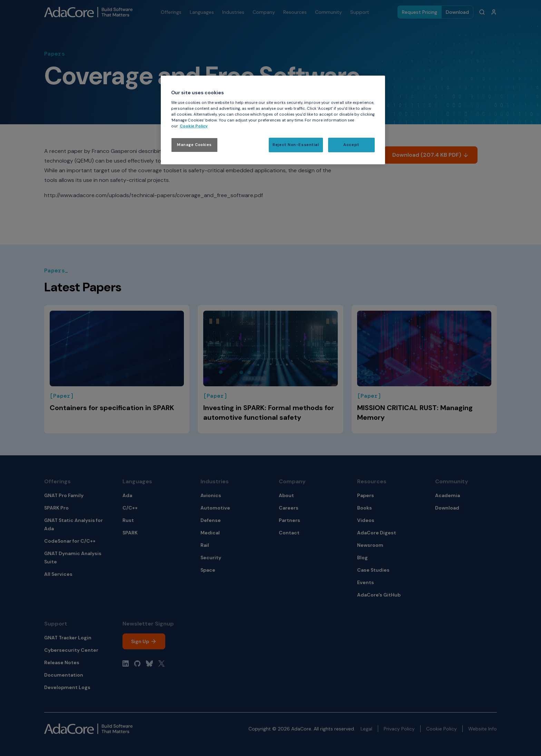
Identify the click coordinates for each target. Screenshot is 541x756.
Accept (351, 145)
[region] (273, 120)
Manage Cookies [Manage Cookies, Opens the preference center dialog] (194, 145)
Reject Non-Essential (296, 145)
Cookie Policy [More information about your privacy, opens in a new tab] (194, 126)
